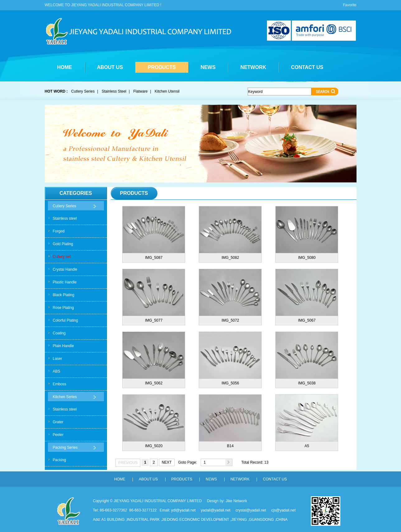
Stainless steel (65, 218)
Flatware (141, 91)
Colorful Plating (65, 320)
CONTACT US (307, 67)
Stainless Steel (114, 91)
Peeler (58, 435)
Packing (60, 460)
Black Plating (64, 295)
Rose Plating (63, 308)
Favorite (350, 5)
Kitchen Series (65, 397)
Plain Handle (63, 346)
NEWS (208, 67)
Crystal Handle (65, 269)
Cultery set (62, 257)
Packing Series (65, 447)
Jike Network (236, 501)
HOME (65, 67)
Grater (58, 422)
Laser (58, 359)
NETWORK (253, 67)
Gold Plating (63, 244)
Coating (59, 333)
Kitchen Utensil (167, 91)
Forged (59, 231)
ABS (57, 371)
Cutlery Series (83, 91)
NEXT (167, 462)
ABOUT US (110, 67)
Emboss (60, 384)
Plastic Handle (65, 282)
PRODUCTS (162, 67)
